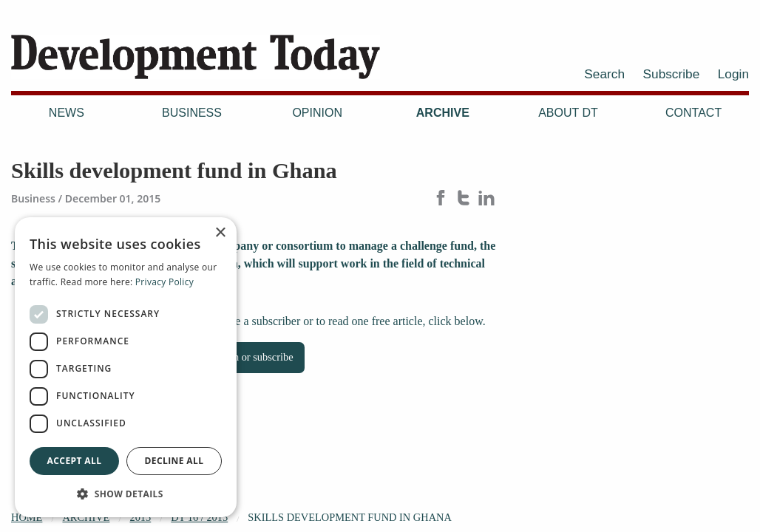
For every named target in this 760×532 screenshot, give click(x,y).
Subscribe (672, 74)
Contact (693, 113)
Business (192, 113)
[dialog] (126, 367)
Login (733, 74)
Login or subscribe (254, 357)
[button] (126, 494)
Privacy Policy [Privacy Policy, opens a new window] (164, 282)
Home (27, 517)
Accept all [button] (75, 461)
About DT (568, 113)
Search (604, 74)
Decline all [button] (174, 461)
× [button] (220, 233)
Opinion (317, 113)
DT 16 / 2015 (199, 517)
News (67, 113)
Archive (443, 113)
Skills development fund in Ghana (350, 517)
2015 (140, 517)
